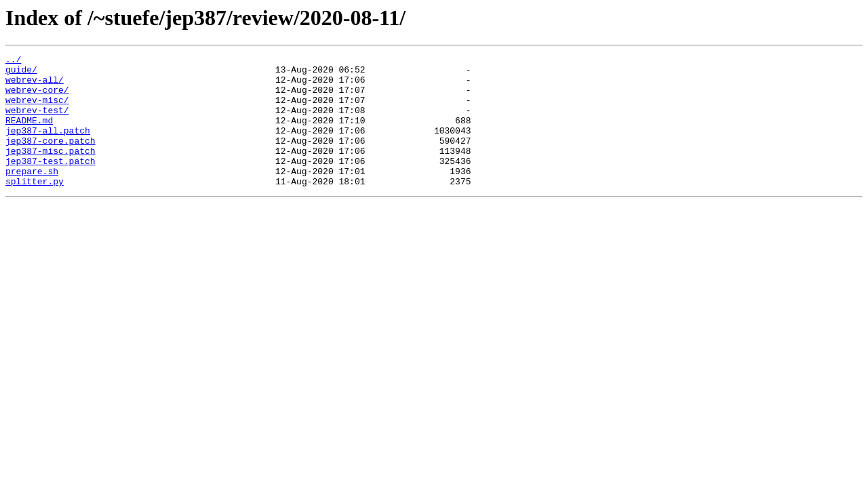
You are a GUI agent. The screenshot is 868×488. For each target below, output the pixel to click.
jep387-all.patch (48, 146)
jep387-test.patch (51, 183)
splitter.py (35, 207)
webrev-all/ (35, 85)
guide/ (21, 73)
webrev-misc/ (37, 110)
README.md (29, 134)
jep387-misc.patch (51, 171)
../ (13, 61)
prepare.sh (32, 195)
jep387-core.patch (51, 159)
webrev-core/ (37, 98)
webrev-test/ (37, 122)
